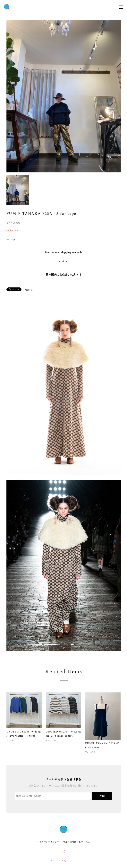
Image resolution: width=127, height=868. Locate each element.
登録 (102, 796)
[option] (64, 96)
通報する (29, 290)
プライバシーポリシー (48, 842)
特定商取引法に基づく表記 (76, 842)
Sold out (63, 261)
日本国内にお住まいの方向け (63, 275)
